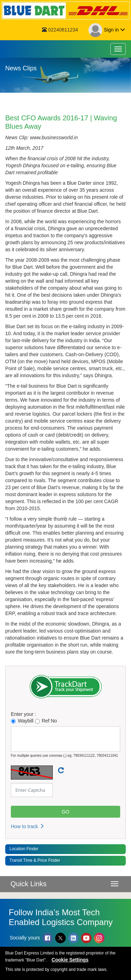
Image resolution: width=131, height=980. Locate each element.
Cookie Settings (70, 960)
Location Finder (24, 849)
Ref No (46, 721)
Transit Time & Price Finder (35, 860)
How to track (28, 826)
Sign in (107, 30)
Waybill (22, 721)
